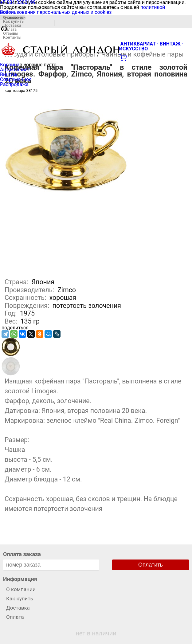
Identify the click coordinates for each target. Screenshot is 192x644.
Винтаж (9, 75)
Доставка (12, 25)
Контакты (12, 37)
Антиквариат (15, 70)
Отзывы (11, 33)
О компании (14, 17)
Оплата (10, 29)
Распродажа (14, 84)
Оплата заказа (22, 554)
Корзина (10, 65)
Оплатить (151, 565)
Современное (16, 79)
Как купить (13, 21)
